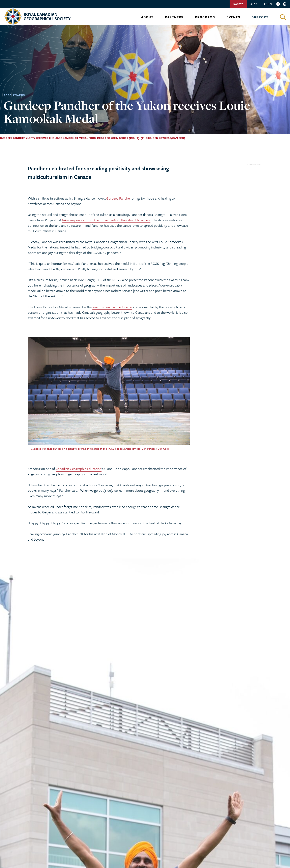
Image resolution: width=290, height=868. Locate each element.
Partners (174, 17)
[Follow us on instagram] (285, 4)
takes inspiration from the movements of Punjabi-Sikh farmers (106, 220)
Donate (238, 4)
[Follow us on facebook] (278, 4)
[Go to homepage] (37, 17)
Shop (254, 4)
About (147, 17)
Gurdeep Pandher (119, 198)
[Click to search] (283, 17)
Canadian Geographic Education (79, 469)
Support (260, 17)
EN (266, 4)
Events (233, 17)
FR (271, 4)
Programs (205, 17)
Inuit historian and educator (112, 307)
